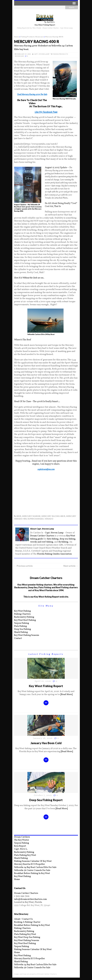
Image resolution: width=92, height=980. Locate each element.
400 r (19, 516)
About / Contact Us (23, 919)
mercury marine (31, 516)
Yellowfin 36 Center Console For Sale (32, 870)
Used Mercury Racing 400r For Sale (32, 95)
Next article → (71, 566)
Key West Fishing (22, 611)
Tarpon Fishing (22, 623)
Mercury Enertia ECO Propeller (29, 864)
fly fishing (63, 542)
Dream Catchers (22, 837)
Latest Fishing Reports (46, 654)
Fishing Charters (22, 614)
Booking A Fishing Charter (27, 922)
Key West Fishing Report (46, 686)
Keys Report (20, 846)
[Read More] (66, 694)
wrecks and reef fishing (42, 542)
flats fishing (53, 539)
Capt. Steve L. (21, 849)
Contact (18, 638)
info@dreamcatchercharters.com (30, 899)
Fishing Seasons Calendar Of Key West (33, 861)
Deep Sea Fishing (22, 629)
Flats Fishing (20, 626)
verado (49, 519)
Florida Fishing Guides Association (54, 554)
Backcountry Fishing (24, 617)
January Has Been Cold (46, 743)
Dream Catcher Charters (42, 536)
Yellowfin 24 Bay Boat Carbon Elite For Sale (35, 867)
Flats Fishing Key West (25, 855)
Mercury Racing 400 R (53, 516)
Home (17, 879)
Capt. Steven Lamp (41, 54)
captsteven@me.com (46, 469)
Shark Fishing (21, 632)
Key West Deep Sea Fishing (27, 937)
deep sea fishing (67, 539)
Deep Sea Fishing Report (46, 800)
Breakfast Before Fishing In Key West (32, 873)
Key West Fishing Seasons (27, 635)
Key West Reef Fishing (25, 620)
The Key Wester (22, 840)
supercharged (36, 519)
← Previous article (23, 566)
